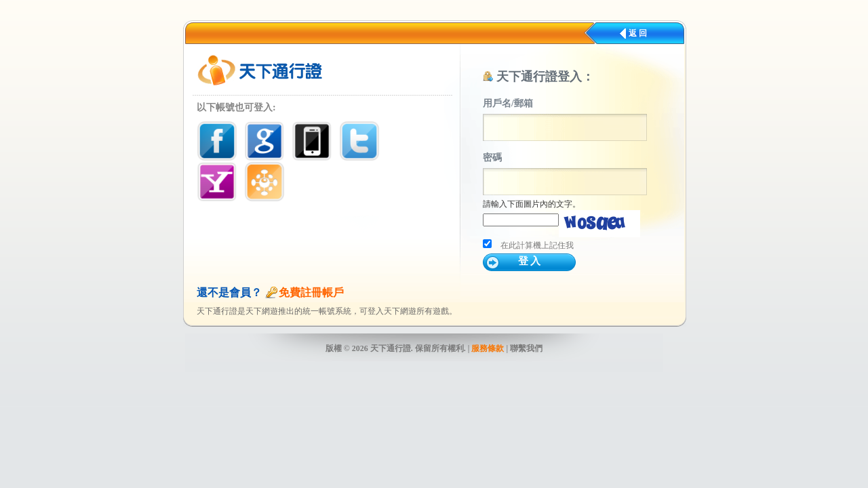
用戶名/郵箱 (508, 103)
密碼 (492, 158)
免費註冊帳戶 (311, 292)
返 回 (638, 33)
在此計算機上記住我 (537, 245)
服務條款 (488, 348)
